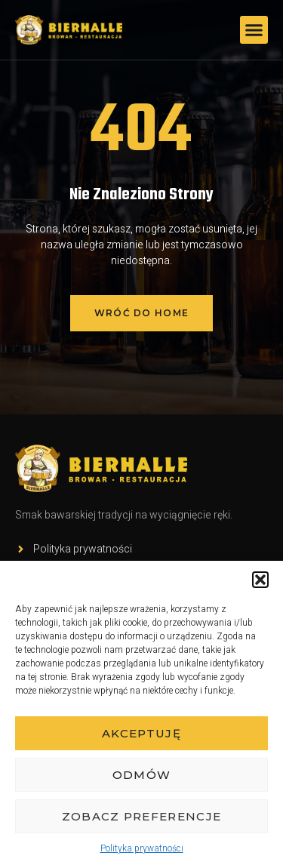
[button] (260, 580)
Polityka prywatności (142, 848)
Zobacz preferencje (141, 816)
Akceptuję (141, 733)
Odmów (142, 775)
